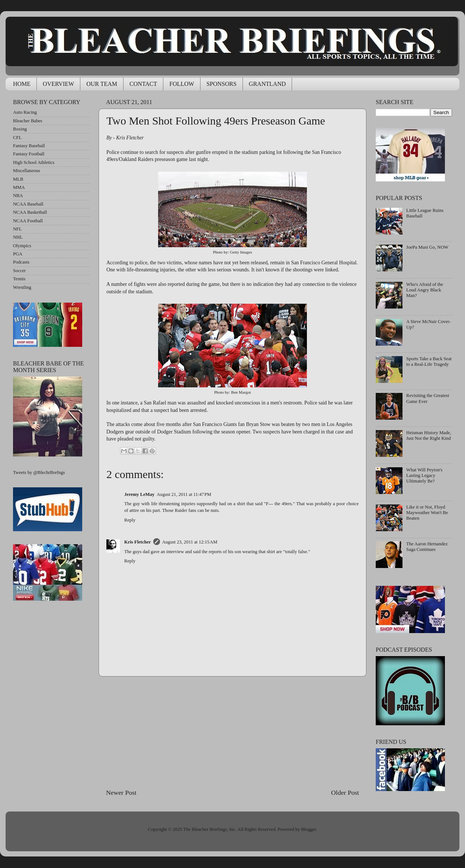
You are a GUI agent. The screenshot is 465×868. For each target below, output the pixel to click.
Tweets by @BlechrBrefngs (39, 472)
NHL (18, 237)
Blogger (308, 829)
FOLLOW (182, 84)
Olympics (22, 246)
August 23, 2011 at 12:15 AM (190, 542)
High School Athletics (34, 162)
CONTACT (143, 84)
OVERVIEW (58, 84)
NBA (18, 196)
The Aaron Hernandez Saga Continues (427, 547)
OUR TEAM (102, 84)
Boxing (20, 129)
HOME (22, 84)
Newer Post (121, 793)
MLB (18, 179)
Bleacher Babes (28, 121)
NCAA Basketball (30, 212)
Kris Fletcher (138, 542)
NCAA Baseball (28, 204)
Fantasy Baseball (29, 146)
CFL (17, 138)
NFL (17, 229)
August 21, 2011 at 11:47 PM (184, 494)
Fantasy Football (29, 154)
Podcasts (21, 262)
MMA (19, 187)
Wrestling (22, 287)
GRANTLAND (267, 84)
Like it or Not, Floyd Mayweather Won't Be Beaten (427, 513)
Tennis (19, 279)
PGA (18, 254)
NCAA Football (28, 221)
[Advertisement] (232, 732)
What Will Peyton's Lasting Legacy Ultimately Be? (424, 475)
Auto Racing (25, 112)
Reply (130, 520)
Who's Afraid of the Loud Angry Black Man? (425, 290)
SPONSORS (222, 84)
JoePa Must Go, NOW (427, 247)
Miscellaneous (27, 171)
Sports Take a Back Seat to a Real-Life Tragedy (429, 362)
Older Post (345, 793)
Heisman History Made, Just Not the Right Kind (429, 435)
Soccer (19, 271)
